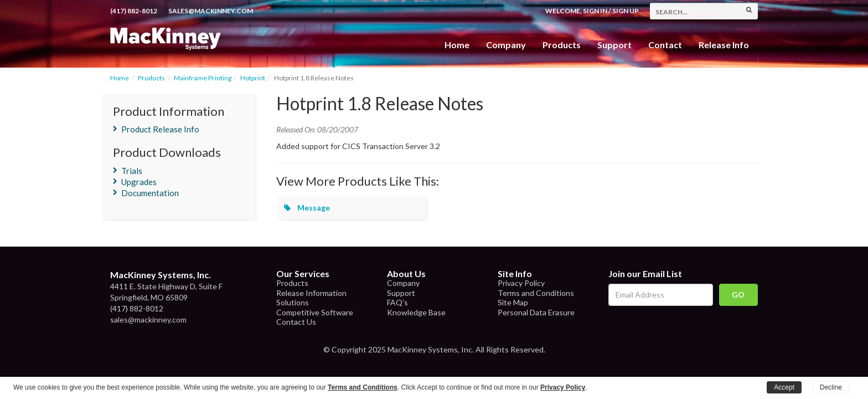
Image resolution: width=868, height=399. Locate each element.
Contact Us (296, 322)
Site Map (513, 302)
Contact (665, 45)
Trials (132, 171)
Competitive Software (315, 312)
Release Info (724, 45)
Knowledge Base (416, 312)
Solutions (293, 302)
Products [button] (562, 45)
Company (506, 45)
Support (614, 45)
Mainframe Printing (203, 78)
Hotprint (253, 78)
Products (151, 78)
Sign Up (626, 11)
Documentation (150, 193)
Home (457, 45)
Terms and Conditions (536, 293)
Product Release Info (160, 129)
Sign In (595, 11)
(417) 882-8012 (134, 11)
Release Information (311, 293)
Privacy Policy (521, 283)
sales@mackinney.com (211, 11)
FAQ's (397, 302)
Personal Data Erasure (536, 312)
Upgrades (139, 182)
